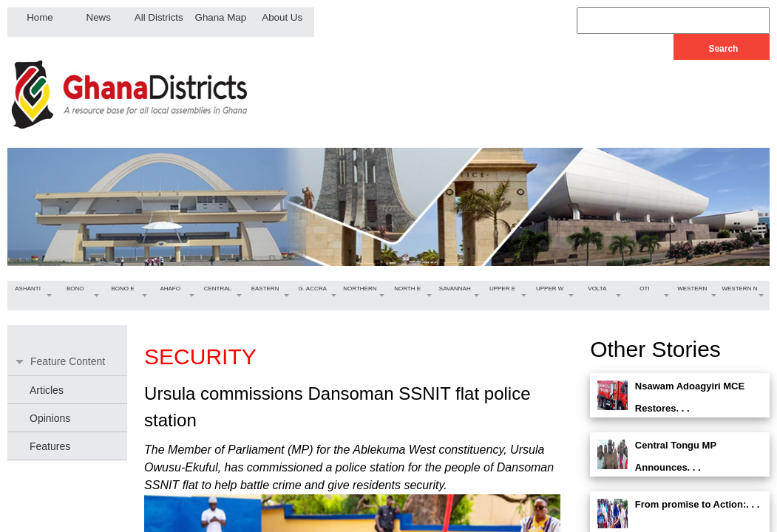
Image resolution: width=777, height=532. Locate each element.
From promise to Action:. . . (698, 504)
